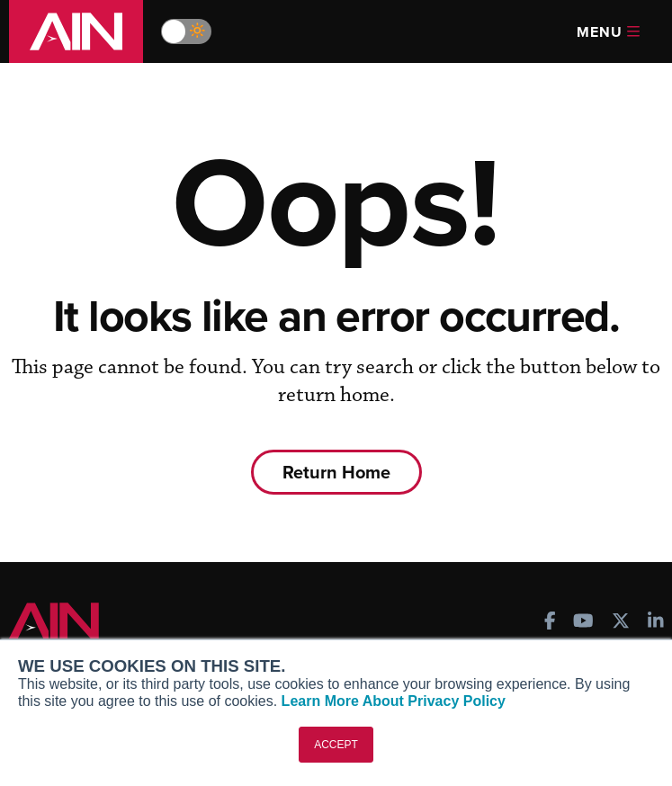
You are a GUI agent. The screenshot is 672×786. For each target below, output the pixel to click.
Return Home (336, 472)
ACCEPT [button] (336, 745)
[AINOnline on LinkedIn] (656, 623)
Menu (608, 32)
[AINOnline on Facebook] (550, 623)
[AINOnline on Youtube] (583, 623)
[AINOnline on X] (621, 623)
